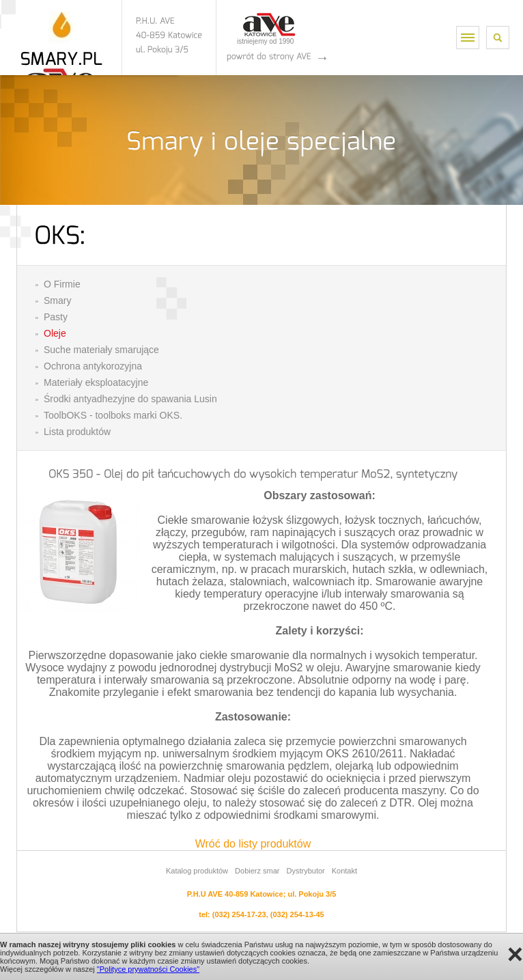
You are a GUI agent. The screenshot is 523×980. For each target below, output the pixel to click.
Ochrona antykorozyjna (93, 366)
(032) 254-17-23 (239, 914)
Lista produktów (77, 432)
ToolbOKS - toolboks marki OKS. (113, 415)
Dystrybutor (305, 871)
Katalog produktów (197, 871)
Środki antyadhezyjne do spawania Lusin (130, 399)
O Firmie (62, 284)
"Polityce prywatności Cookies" (148, 969)
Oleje (55, 333)
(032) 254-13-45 (297, 914)
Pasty (56, 317)
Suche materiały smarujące (101, 350)
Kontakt (344, 871)
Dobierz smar (257, 871)
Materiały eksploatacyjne (96, 382)
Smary (57, 300)
